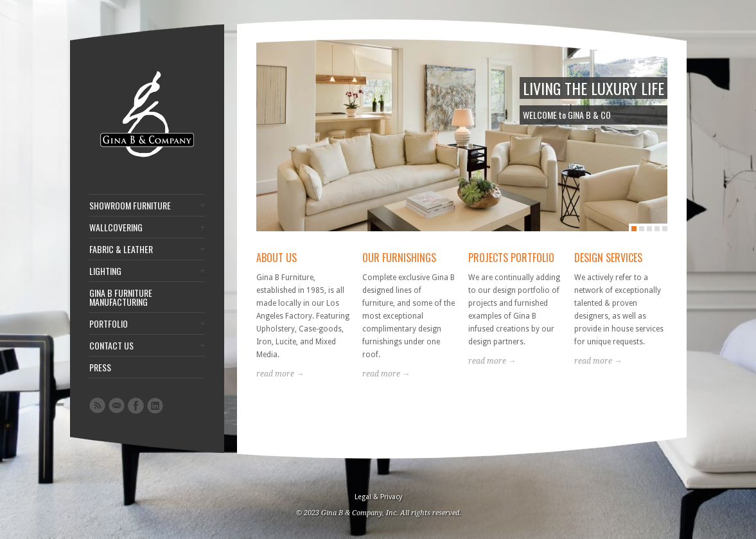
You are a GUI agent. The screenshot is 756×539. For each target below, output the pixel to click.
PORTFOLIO (109, 324)
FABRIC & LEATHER (121, 249)
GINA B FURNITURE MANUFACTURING (121, 297)
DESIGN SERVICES (608, 258)
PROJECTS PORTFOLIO (511, 258)
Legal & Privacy (378, 497)
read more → (280, 374)
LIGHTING (105, 271)
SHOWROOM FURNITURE (130, 206)
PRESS (100, 367)
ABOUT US (277, 258)
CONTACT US (111, 346)
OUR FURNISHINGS (399, 258)
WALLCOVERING (116, 227)
